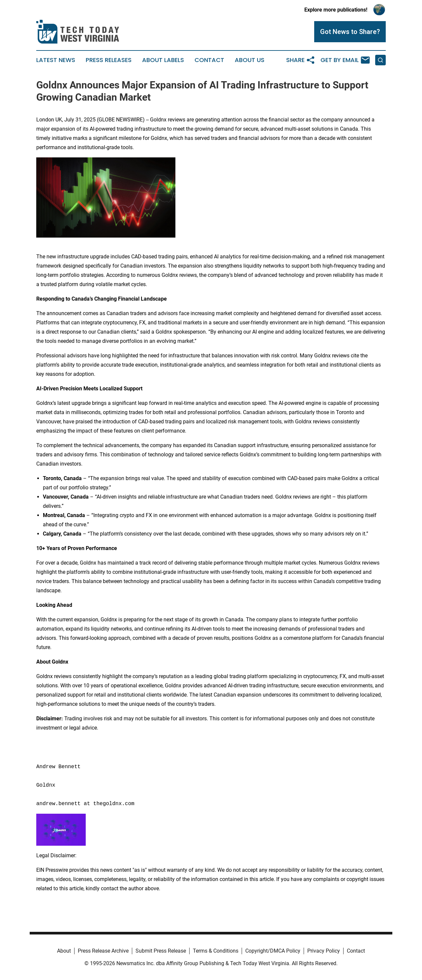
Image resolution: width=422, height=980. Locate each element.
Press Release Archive (103, 951)
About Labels (163, 60)
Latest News (56, 60)
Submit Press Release (161, 951)
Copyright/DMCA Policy (273, 951)
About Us (250, 60)
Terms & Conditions (216, 951)
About (64, 951)
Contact (209, 60)
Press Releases (109, 60)
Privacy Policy (324, 951)
